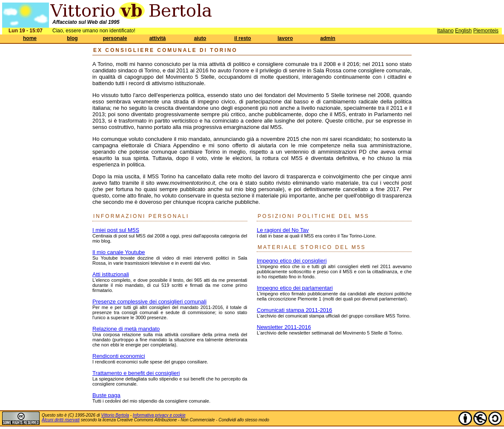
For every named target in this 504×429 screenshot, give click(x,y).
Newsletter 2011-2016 (284, 327)
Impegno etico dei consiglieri (292, 261)
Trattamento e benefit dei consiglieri (136, 373)
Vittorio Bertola (115, 415)
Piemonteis (486, 31)
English (463, 31)
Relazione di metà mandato (126, 329)
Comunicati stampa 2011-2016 (294, 310)
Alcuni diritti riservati (61, 420)
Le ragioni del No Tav (283, 230)
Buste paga (106, 395)
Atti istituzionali (111, 274)
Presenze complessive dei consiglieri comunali (149, 302)
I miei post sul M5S (116, 230)
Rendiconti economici (119, 356)
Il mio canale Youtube (119, 252)
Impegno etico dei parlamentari (295, 288)
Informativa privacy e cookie (159, 415)
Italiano (445, 31)
